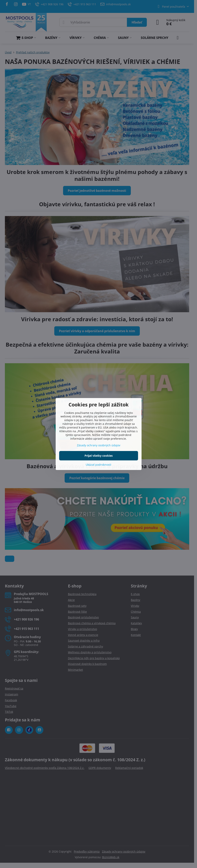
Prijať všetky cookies (99, 456)
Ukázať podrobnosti (98, 465)
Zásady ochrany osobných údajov (99, 445)
